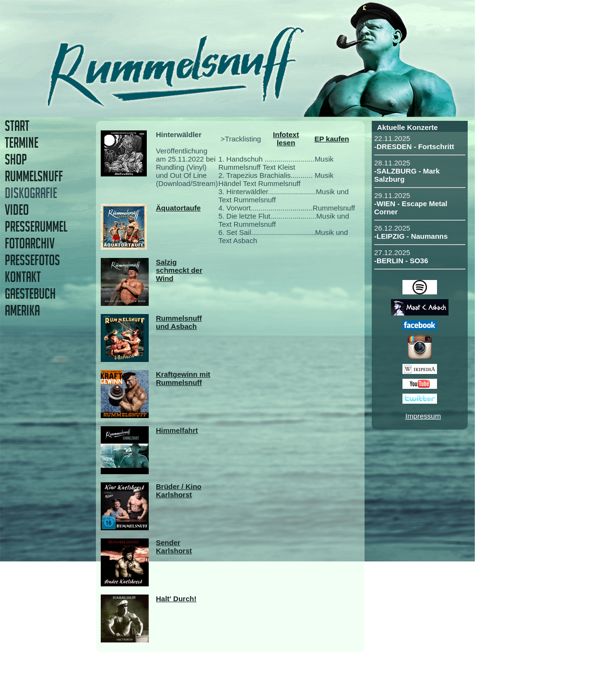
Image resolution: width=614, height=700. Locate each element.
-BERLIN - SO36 (401, 261)
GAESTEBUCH (30, 294)
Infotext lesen (286, 139)
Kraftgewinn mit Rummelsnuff (183, 378)
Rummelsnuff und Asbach (179, 322)
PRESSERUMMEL (36, 227)
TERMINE (22, 143)
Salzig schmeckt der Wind (179, 270)
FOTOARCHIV (30, 243)
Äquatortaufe (178, 208)
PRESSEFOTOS (32, 260)
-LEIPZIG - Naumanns (411, 236)
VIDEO (17, 210)
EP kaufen (331, 139)
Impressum (423, 416)
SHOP (16, 159)
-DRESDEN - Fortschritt (414, 146)
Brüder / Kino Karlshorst (179, 490)
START (17, 126)
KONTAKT (23, 277)
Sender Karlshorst (174, 547)
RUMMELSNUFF (34, 176)
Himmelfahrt (177, 430)
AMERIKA (22, 310)
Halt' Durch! (176, 599)
